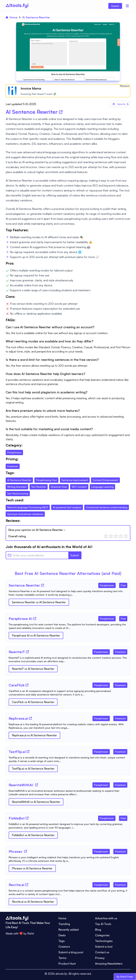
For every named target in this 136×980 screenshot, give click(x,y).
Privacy (100, 958)
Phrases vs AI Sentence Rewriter (32, 868)
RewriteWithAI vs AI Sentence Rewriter (36, 802)
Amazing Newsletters (109, 964)
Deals (62, 935)
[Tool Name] (24, 586)
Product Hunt (67, 964)
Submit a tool (104, 947)
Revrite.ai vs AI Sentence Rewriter (33, 902)
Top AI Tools (103, 924)
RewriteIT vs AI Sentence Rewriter (33, 669)
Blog (98, 930)
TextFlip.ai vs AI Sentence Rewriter (33, 769)
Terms (62, 958)
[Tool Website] (42, 585)
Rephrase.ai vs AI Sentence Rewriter (34, 735)
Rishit (31, 933)
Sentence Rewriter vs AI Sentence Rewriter (39, 602)
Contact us (102, 952)
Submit (115, 6)
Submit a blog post (71, 952)
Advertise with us (106, 918)
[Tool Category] (107, 585)
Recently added (69, 930)
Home (12, 17)
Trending (64, 924)
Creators (64, 947)
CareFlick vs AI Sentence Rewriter (33, 702)
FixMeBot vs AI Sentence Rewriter (33, 835)
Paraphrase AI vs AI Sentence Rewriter (36, 635)
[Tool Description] (68, 593)
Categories (102, 935)
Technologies (104, 941)
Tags (62, 941)
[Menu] (127, 6)
